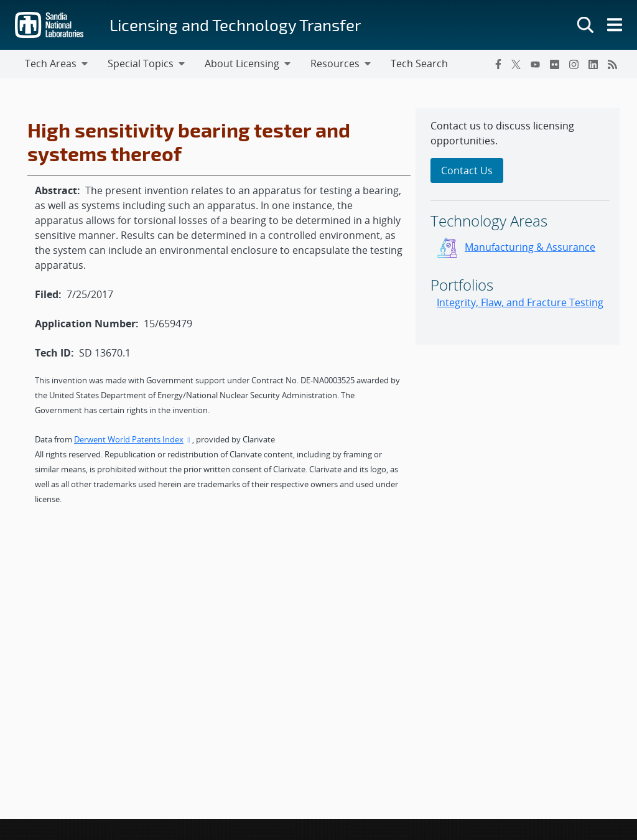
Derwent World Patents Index (133, 439)
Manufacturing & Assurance (530, 247)
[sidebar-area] (518, 226)
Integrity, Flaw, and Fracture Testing (520, 302)
